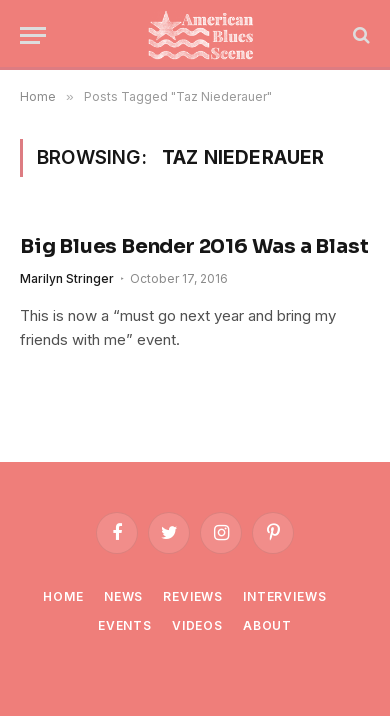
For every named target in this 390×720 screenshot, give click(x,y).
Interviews (284, 596)
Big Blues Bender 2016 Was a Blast (194, 246)
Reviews (193, 596)
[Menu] (33, 35)
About (267, 625)
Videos (197, 625)
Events (125, 625)
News (123, 596)
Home (63, 596)
